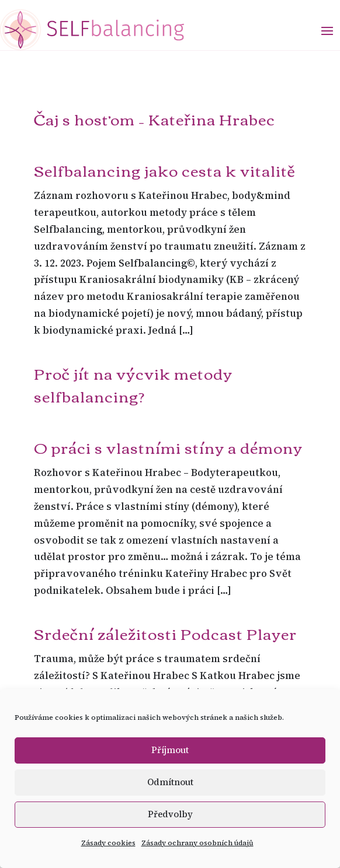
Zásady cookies (108, 843)
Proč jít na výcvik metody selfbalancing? (133, 384)
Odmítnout (170, 782)
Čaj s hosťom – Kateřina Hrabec (155, 118)
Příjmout (170, 750)
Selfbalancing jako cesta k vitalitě (165, 170)
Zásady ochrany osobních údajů (197, 843)
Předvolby (170, 814)
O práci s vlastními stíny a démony (168, 447)
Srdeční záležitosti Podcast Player (165, 633)
